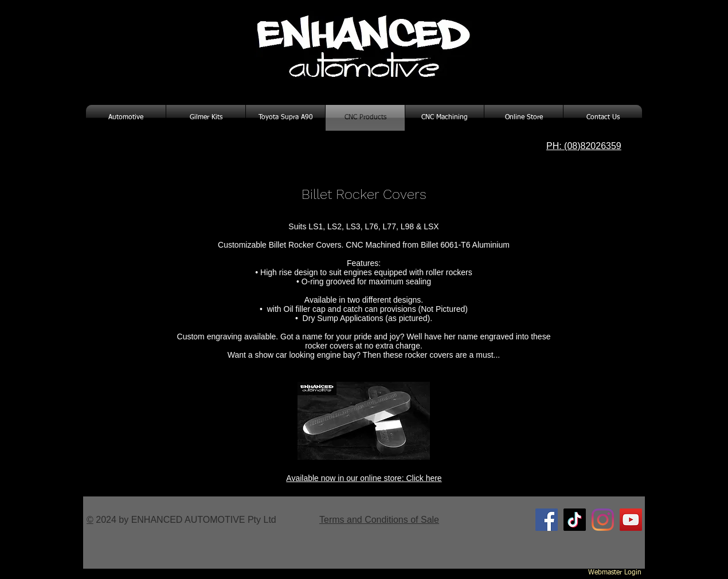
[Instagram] (603, 520)
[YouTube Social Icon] (631, 520)
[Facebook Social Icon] (547, 520)
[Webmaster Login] (615, 573)
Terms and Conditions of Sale (379, 520)
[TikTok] (575, 520)
